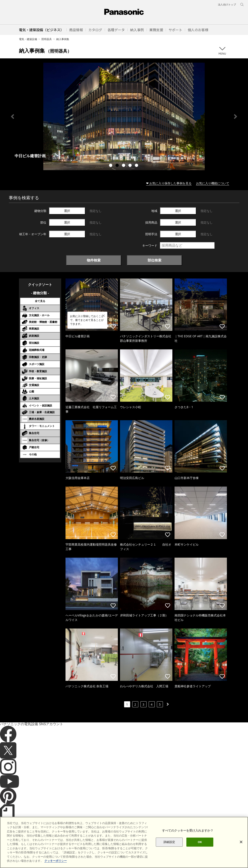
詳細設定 (169, 842)
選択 (67, 211)
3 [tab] (124, 166)
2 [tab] (118, 166)
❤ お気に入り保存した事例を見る (169, 183)
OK (200, 842)
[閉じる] (241, 842)
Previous (12, 117)
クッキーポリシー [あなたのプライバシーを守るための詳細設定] (56, 861)
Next (236, 117)
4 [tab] (131, 166)
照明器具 (47, 39)
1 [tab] (111, 166)
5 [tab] (137, 166)
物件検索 (94, 260)
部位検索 (154, 260)
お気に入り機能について (213, 183)
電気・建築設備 (28, 39)
